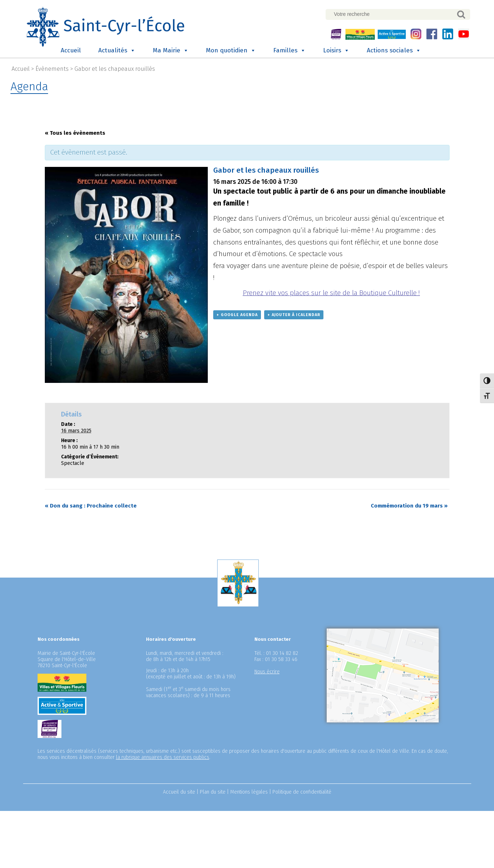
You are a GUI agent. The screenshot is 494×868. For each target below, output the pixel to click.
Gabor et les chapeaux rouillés (115, 68)
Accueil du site (179, 791)
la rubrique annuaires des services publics (163, 757)
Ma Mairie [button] (171, 50)
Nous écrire (267, 671)
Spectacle (73, 463)
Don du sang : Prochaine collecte (91, 505)
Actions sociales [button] (394, 50)
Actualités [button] (117, 50)
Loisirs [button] (336, 50)
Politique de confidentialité (302, 791)
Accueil (71, 50)
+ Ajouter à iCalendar (294, 314)
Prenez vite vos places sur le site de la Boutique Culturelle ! (331, 292)
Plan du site (213, 791)
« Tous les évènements (75, 132)
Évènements (52, 68)
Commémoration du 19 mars (409, 505)
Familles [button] (289, 50)
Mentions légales (249, 791)
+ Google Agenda (237, 314)
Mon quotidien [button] (231, 50)
